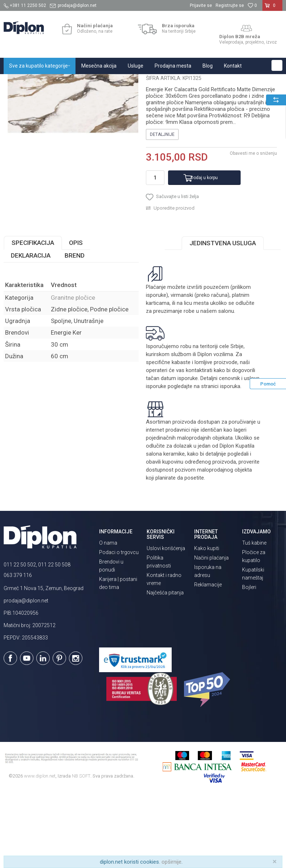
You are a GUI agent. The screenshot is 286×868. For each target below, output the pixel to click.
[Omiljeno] (252, 5)
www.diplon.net (40, 850)
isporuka (230, 460)
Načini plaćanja (211, 632)
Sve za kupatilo (57, 82)
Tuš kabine (254, 617)
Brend (75, 330)
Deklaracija (31, 330)
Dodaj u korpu (204, 252)
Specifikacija (33, 317)
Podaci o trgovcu (119, 626)
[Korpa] (272, 8)
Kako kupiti (207, 622)
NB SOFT (81, 850)
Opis (76, 317)
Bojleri (249, 661)
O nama (108, 617)
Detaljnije (162, 209)
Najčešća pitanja (165, 667)
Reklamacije (208, 659)
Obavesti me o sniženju (253, 227)
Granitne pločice (116, 82)
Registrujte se (230, 5)
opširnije (171, 862)
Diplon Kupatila (20, 82)
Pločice (86, 82)
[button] (277, 65)
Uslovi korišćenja (166, 622)
